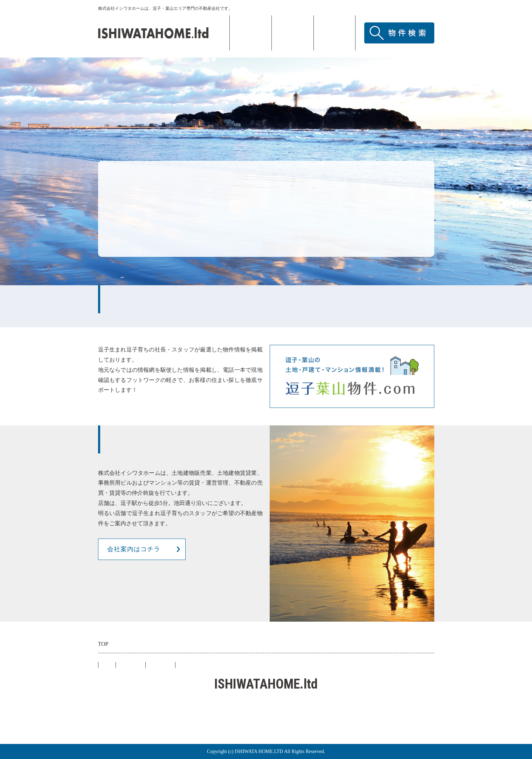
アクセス (334, 33)
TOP (250, 33)
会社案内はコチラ (134, 549)
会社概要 (292, 33)
